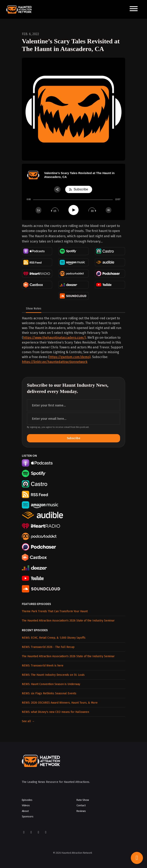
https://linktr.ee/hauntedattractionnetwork (55, 362)
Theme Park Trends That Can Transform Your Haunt (55, 611)
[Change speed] (38, 210)
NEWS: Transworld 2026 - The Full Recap (48, 647)
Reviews (81, 811)
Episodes (27, 800)
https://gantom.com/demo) (70, 357)
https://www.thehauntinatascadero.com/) (54, 338)
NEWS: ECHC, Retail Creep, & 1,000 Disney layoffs (54, 638)
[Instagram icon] (31, 832)
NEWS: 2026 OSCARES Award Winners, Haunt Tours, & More (60, 703)
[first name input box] (73, 405)
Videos (26, 805)
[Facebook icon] (24, 832)
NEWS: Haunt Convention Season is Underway (51, 684)
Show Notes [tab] (34, 309)
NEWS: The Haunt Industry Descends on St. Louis (53, 675)
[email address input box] (73, 419)
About (25, 811)
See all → (28, 721)
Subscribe (73, 438)
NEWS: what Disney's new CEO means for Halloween (55, 712)
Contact (81, 805)
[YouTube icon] (38, 832)
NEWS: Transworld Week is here (43, 666)
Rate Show (83, 800)
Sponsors (28, 816)
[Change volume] (109, 210)
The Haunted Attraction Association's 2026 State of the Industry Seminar (68, 621)
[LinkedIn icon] (46, 832)
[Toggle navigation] (134, 9)
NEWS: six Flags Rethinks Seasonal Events (49, 693)
